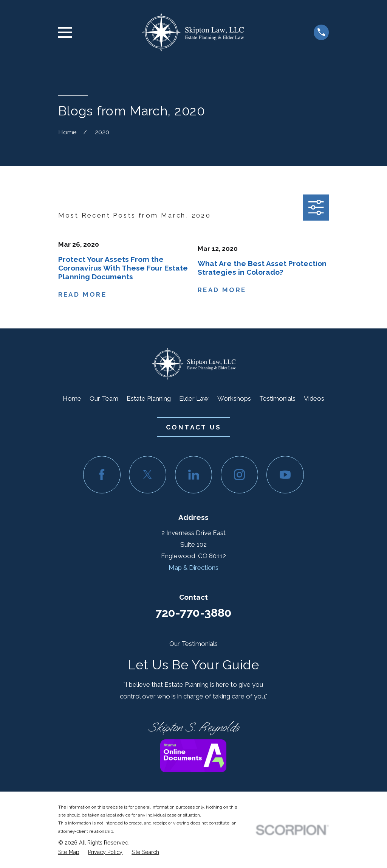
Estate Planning (149, 398)
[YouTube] (285, 475)
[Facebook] (102, 475)
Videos (314, 398)
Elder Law (194, 398)
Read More (83, 295)
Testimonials (277, 398)
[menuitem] (69, 852)
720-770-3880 (193, 613)
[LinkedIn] (194, 475)
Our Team (104, 398)
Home (72, 398)
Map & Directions (193, 568)
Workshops (234, 398)
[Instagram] (239, 475)
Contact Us (193, 427)
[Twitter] (148, 475)
